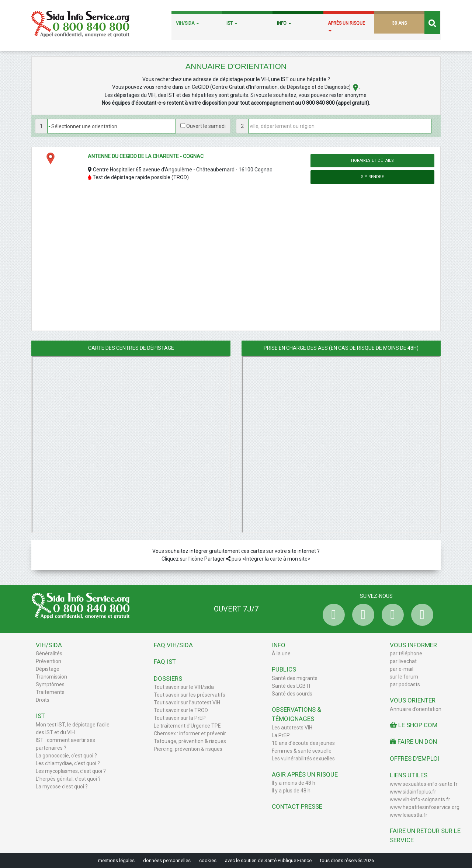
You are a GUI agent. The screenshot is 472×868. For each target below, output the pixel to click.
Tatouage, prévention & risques (190, 741)
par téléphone (406, 653)
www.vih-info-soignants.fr (420, 799)
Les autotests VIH (292, 728)
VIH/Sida (49, 645)
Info (279, 645)
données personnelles (167, 860)
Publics (284, 669)
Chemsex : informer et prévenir (190, 733)
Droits (43, 700)
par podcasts (405, 684)
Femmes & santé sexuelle (302, 751)
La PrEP (281, 735)
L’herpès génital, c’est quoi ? (68, 779)
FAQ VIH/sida (173, 645)
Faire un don (413, 742)
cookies (208, 860)
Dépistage (48, 669)
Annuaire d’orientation (416, 709)
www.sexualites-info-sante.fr (424, 784)
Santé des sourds (292, 694)
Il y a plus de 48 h (291, 791)
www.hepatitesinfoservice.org (425, 807)
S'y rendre (372, 177)
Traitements (50, 692)
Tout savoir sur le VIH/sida (184, 687)
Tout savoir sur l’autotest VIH (187, 703)
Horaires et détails (372, 161)
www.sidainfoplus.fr (413, 792)
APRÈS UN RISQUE (346, 26)
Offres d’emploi (415, 759)
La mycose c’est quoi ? (62, 787)
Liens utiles (409, 775)
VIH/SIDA (188, 23)
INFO (284, 23)
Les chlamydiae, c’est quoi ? (68, 763)
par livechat (403, 661)
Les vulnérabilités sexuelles (303, 759)
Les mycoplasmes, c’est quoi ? (71, 771)
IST (232, 23)
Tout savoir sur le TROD (181, 710)
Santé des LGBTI (291, 686)
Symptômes (50, 684)
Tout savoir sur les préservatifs (190, 695)
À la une (281, 653)
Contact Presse (297, 806)
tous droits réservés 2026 (347, 860)
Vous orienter (413, 700)
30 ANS (399, 23)
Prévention (48, 661)
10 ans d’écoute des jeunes (303, 743)
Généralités (49, 653)
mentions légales (116, 860)
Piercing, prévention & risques (188, 749)
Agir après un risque (305, 774)
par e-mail (402, 669)
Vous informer (413, 645)
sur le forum (404, 677)
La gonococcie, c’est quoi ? (66, 756)
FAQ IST (165, 662)
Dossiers (168, 679)
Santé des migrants (295, 678)
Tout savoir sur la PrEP (180, 718)
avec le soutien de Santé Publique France (268, 860)
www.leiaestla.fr (409, 815)
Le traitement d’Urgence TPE (187, 726)
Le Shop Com (414, 725)
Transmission (51, 677)
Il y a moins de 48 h (294, 783)
